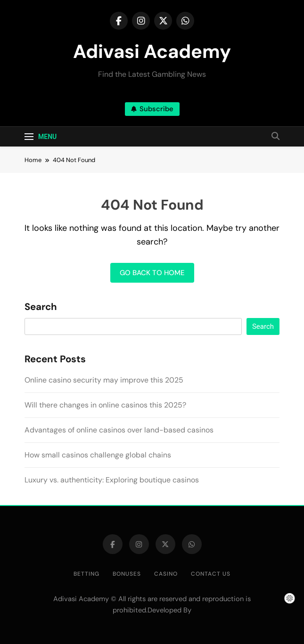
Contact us (211, 574)
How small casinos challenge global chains (98, 455)
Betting (86, 574)
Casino (166, 574)
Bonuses (127, 574)
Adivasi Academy (152, 51)
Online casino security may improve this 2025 (104, 380)
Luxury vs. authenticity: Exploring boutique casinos (112, 480)
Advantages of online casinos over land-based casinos (119, 430)
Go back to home (152, 273)
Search (41, 307)
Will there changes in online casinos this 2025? (105, 405)
